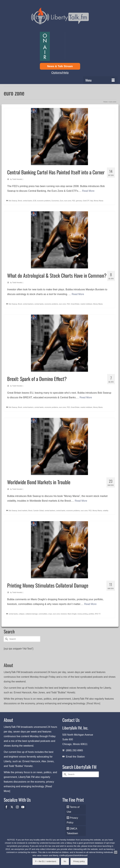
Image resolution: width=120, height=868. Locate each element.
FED (74, 201)
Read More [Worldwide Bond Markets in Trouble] (81, 501)
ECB (35, 201)
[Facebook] (7, 807)
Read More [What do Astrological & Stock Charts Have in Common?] (78, 294)
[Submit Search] (6, 639)
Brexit (20, 201)
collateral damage (31, 614)
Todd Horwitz (17, 179)
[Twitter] (12, 807)
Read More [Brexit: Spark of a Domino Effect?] (86, 397)
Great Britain (75, 304)
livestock (64, 614)
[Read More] (93, 703)
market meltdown (86, 304)
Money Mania (99, 201)
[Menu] (100, 80)
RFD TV (98, 614)
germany (79, 201)
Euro (62, 201)
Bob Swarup (13, 201)
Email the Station (75, 757)
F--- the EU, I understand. (46, 861)
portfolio (91, 614)
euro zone (68, 201)
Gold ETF (86, 201)
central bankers (28, 304)
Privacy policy (79, 861)
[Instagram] (18, 807)
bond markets (23, 511)
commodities (43, 614)
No (65, 861)
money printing (82, 614)
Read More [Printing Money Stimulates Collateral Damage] (90, 604)
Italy (92, 201)
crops (50, 614)
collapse (22, 614)
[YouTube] (23, 807)
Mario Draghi (72, 614)
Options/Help (60, 73)
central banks (27, 201)
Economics (55, 201)
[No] (116, 852)
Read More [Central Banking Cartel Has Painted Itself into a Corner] (88, 191)
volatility (106, 511)
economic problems (44, 201)
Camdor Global (38, 511)
